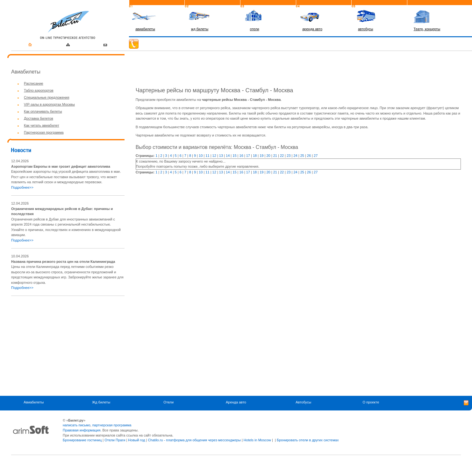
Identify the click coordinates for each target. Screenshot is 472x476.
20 (268, 156)
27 (316, 156)
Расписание (34, 83)
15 (234, 156)
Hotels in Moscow (257, 440)
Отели (168, 402)
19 (261, 156)
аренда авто (312, 29)
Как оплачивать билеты (43, 111)
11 (207, 156)
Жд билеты (101, 402)
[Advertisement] (65, 346)
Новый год (136, 440)
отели (255, 29)
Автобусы (303, 402)
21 (275, 156)
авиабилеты (145, 29)
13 (221, 156)
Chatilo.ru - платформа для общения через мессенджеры (194, 440)
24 (295, 156)
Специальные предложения (46, 97)
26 (309, 156)
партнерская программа (112, 425)
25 (302, 156)
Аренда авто (236, 402)
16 (241, 156)
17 (248, 156)
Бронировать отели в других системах (308, 440)
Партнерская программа (44, 132)
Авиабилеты (34, 402)
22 (282, 156)
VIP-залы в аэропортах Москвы (49, 104)
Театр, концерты (427, 29)
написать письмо (77, 425)
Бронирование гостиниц (82, 440)
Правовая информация (82, 430)
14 (228, 156)
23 (289, 156)
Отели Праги (115, 440)
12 (214, 156)
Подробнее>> (22, 187)
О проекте (371, 402)
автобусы (366, 29)
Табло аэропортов (39, 90)
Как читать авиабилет (42, 125)
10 (201, 156)
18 (255, 156)
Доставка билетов (39, 118)
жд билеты (200, 29)
